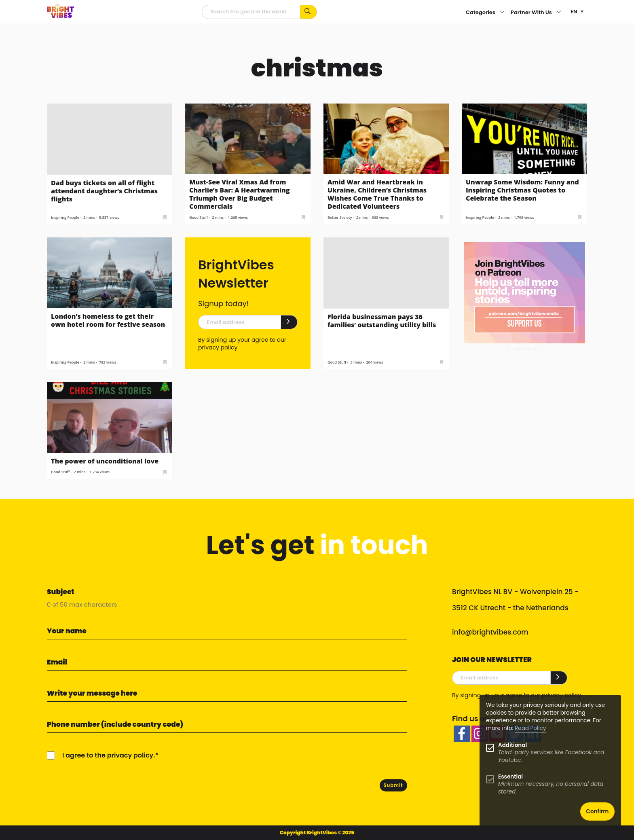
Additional (512, 745)
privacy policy (218, 347)
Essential (510, 777)
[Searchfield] (251, 12)
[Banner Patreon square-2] (524, 293)
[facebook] (462, 734)
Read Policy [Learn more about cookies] (530, 728)
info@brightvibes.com (490, 632)
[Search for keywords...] (309, 12)
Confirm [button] (598, 811)
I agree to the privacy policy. (109, 755)
